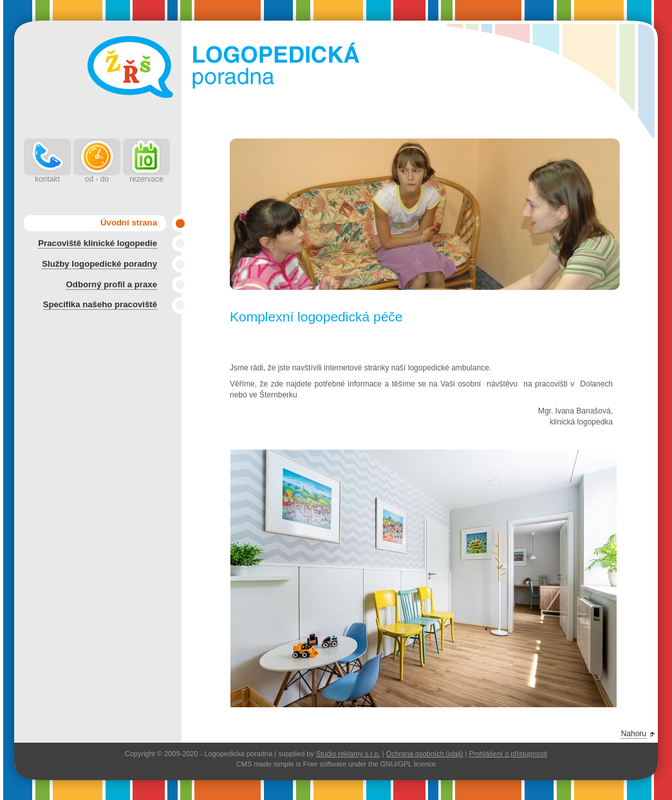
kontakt (47, 179)
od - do (97, 179)
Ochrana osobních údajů (425, 754)
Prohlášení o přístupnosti (508, 754)
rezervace (146, 179)
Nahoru (634, 734)
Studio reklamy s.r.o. (348, 754)
